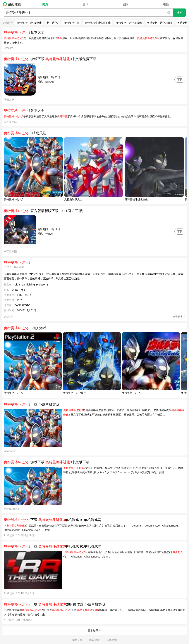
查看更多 (178, 317)
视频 (166, 4)
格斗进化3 (53, 23)
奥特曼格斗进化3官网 (159, 23)
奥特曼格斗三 (72, 23)
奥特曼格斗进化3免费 (29, 23)
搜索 (180, 12)
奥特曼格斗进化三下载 (98, 23)
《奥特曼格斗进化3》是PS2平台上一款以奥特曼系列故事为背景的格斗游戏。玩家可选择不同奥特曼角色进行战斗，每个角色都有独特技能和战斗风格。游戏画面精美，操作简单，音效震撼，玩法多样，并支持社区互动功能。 (94, 276)
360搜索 (13, 4)
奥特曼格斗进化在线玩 (129, 23)
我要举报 (112, 640)
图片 (126, 4)
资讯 (85, 4)
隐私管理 (94, 640)
